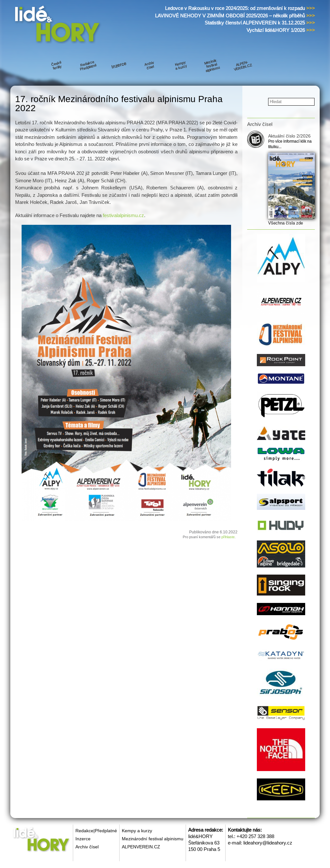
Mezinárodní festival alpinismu (153, 839)
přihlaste (228, 537)
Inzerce (83, 839)
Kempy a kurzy (137, 831)
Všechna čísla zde (286, 223)
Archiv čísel (87, 847)
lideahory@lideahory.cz (268, 843)
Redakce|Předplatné (96, 831)
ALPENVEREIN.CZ (141, 847)
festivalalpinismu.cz (123, 215)
